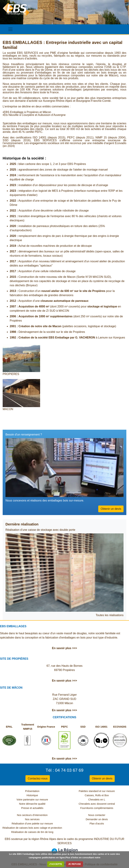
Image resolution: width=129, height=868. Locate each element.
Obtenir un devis (111, 509)
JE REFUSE (74, 864)
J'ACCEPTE (56, 864)
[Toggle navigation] (10, 29)
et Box (105, 795)
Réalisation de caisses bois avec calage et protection (32, 828)
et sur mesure (107, 791)
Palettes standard (89, 791)
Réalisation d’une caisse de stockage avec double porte (40, 530)
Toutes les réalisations (110, 615)
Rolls (98, 795)
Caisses (89, 795)
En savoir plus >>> (64, 648)
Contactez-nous (38, 778)
